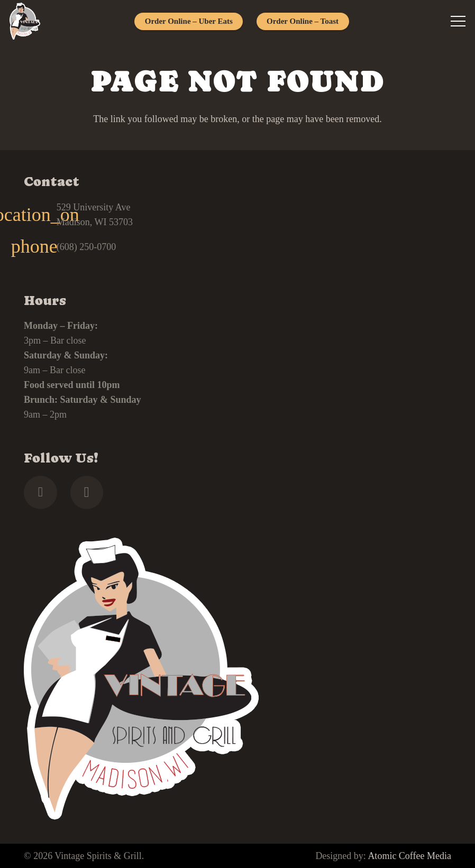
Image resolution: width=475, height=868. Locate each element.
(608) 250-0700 (86, 247)
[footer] (25, 21)
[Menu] (458, 21)
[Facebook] (40, 492)
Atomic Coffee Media (409, 856)
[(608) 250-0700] (40, 247)
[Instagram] (87, 492)
